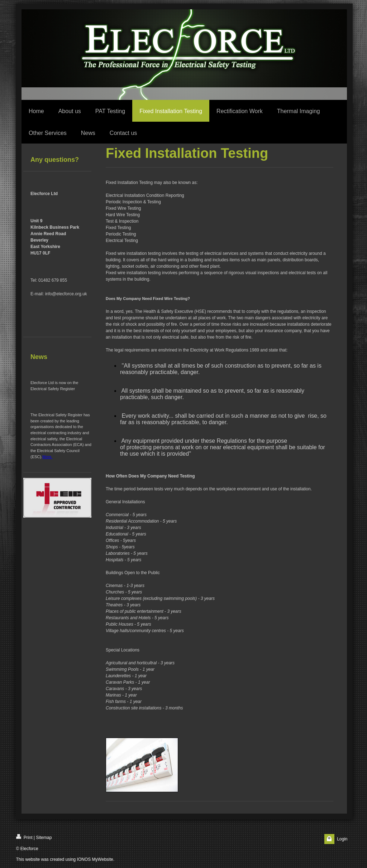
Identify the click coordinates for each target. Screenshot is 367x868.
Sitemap (44, 838)
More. (47, 457)
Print (24, 837)
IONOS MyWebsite (95, 859)
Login (342, 839)
